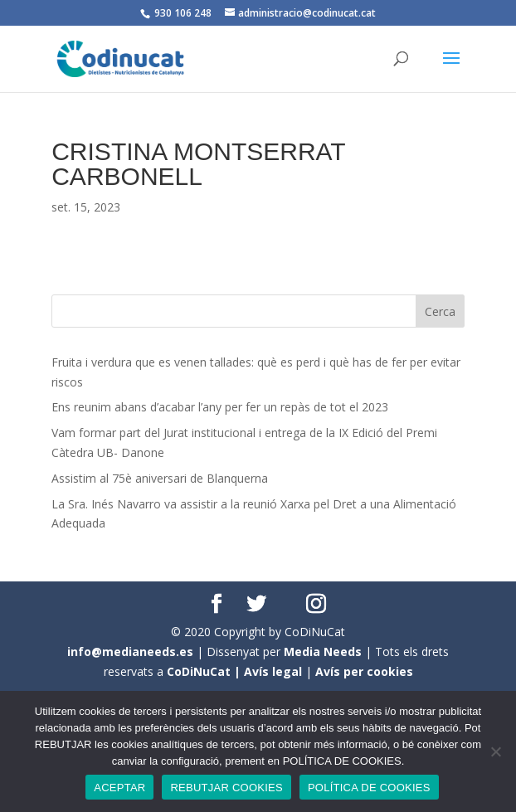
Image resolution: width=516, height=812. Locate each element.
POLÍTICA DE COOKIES (369, 788)
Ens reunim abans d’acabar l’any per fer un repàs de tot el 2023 (220, 407)
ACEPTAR (119, 788)
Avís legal (273, 671)
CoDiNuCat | (205, 671)
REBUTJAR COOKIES (226, 788)
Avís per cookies (364, 671)
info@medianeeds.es (130, 652)
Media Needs (323, 652)
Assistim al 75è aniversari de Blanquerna (160, 478)
